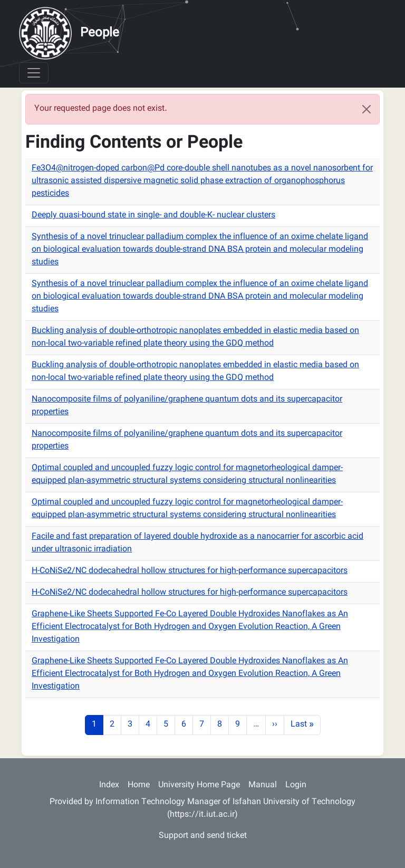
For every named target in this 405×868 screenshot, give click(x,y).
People (100, 33)
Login (296, 785)
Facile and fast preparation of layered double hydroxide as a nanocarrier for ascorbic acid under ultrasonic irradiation (197, 543)
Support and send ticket (203, 836)
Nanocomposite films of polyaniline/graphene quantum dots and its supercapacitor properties (187, 406)
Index (109, 785)
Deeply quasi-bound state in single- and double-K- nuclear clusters (153, 216)
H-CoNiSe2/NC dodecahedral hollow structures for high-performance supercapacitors (190, 571)
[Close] (367, 109)
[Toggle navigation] (34, 73)
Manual (263, 785)
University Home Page (199, 785)
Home (139, 785)
